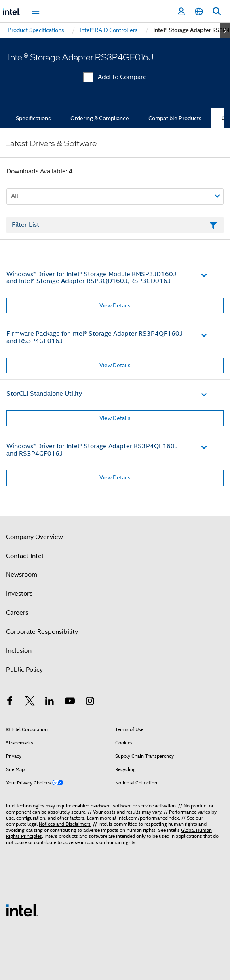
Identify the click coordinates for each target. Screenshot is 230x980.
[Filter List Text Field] (115, 225)
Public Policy (24, 670)
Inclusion (19, 651)
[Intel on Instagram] (90, 702)
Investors (19, 594)
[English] (199, 12)
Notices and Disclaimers (65, 824)
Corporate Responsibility (42, 632)
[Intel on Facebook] (10, 702)
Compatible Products (175, 118)
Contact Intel (25, 556)
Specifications (33, 118)
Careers (17, 613)
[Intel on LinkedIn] (50, 702)
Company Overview (35, 537)
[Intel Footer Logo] (22, 910)
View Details (115, 305)
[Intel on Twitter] (30, 702)
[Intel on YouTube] (70, 702)
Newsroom (22, 575)
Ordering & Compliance (100, 118)
